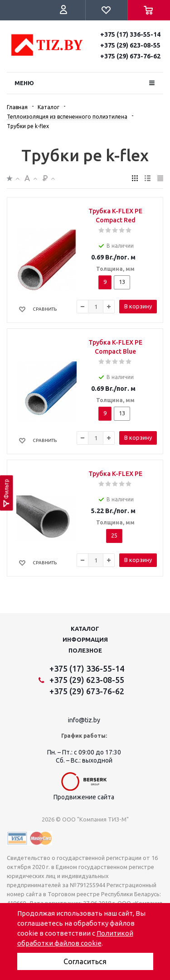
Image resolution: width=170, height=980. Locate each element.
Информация (85, 639)
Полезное (85, 650)
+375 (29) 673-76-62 (130, 56)
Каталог (85, 629)
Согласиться (85, 961)
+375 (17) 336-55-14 (130, 34)
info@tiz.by (84, 720)
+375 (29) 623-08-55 (130, 45)
